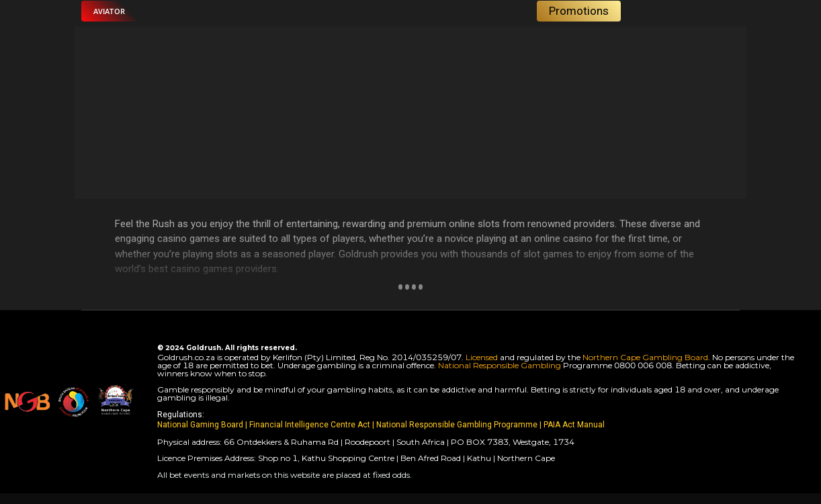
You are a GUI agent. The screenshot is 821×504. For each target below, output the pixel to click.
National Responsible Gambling (500, 365)
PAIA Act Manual (574, 425)
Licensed (483, 357)
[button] (109, 11)
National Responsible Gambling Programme (457, 425)
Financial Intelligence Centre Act (311, 425)
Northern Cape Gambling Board (645, 357)
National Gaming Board (201, 425)
